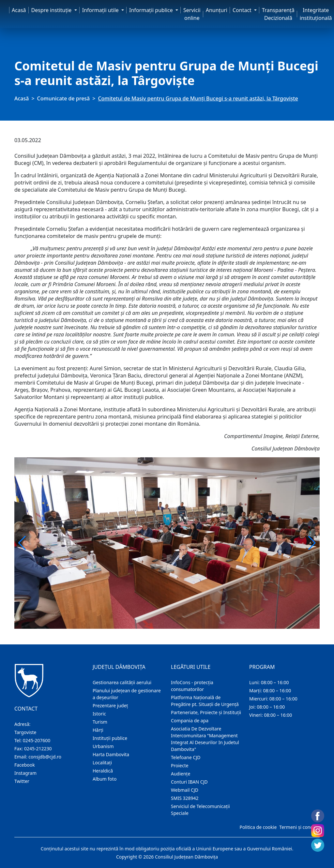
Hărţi (98, 730)
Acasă (19, 10)
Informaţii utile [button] (101, 10)
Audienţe (181, 774)
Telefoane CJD (186, 757)
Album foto (105, 779)
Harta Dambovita (111, 754)
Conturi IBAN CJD (189, 782)
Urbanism (103, 746)
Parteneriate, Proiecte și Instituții (206, 712)
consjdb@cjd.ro (45, 757)
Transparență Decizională (278, 14)
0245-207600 (37, 740)
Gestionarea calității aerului (122, 682)
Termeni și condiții (299, 827)
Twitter (22, 781)
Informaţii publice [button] (152, 10)
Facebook (25, 765)
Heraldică (103, 771)
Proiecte (180, 765)
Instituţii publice (110, 738)
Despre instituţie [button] (52, 10)
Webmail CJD (185, 790)
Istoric (99, 714)
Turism (100, 722)
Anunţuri (217, 10)
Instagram (25, 773)
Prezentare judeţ (110, 706)
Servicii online (192, 14)
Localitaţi (102, 763)
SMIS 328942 (185, 798)
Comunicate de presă (64, 98)
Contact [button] (243, 10)
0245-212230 (38, 749)
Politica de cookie (258, 827)
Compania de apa (190, 721)
